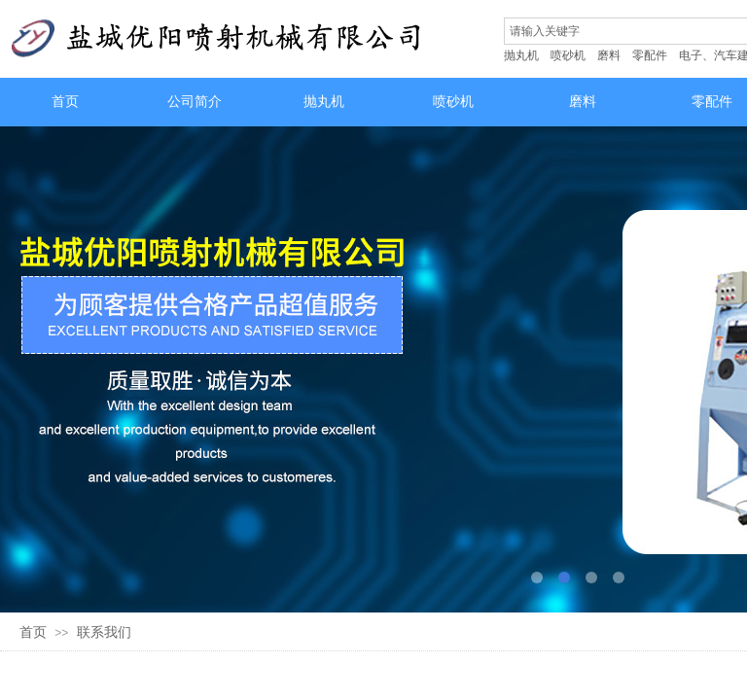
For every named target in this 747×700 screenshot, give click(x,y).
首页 (33, 632)
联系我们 (104, 632)
